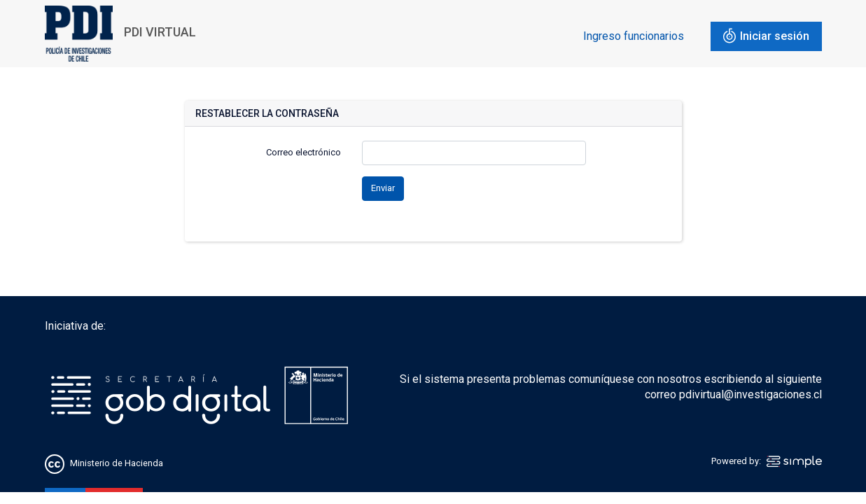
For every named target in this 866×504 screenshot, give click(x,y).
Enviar (383, 188)
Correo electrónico (303, 152)
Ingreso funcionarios (634, 36)
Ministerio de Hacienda (117, 464)
